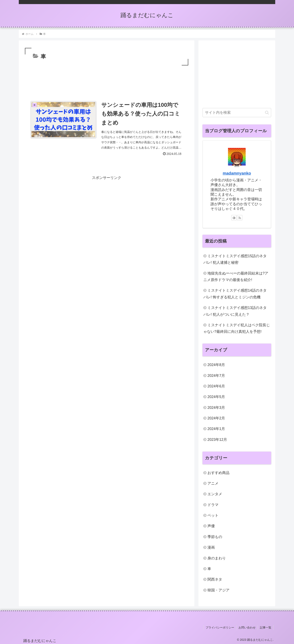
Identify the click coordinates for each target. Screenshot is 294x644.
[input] (237, 113)
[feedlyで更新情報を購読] (234, 218)
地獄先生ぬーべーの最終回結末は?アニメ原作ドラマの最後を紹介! (236, 277)
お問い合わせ (247, 627)
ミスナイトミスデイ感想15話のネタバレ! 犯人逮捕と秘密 (235, 259)
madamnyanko (237, 173)
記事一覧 (266, 627)
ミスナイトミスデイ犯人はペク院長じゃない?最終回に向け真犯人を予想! (237, 328)
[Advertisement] (107, 78)
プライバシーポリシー (220, 627)
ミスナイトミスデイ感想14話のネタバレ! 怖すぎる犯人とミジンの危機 (235, 294)
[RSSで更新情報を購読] (240, 218)
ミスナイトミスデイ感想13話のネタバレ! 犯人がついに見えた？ (235, 311)
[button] (267, 113)
